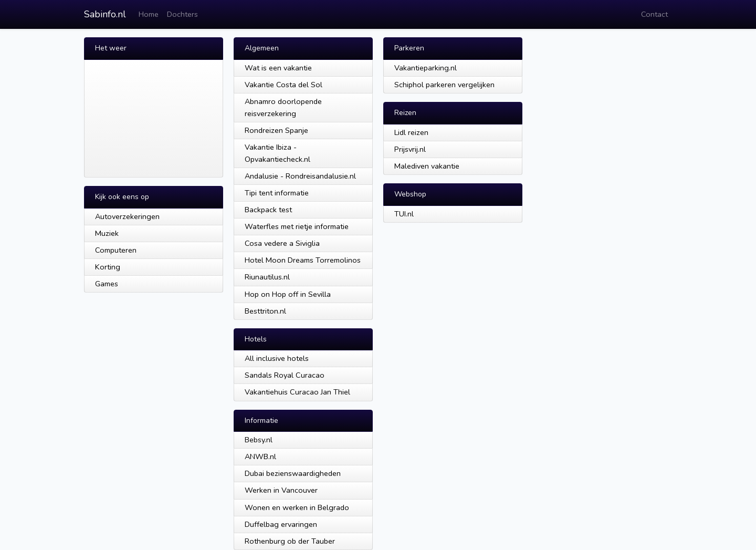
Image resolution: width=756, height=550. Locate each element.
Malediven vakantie (427, 166)
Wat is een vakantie (278, 68)
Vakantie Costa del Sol (283, 85)
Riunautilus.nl (267, 277)
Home (149, 14)
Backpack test (268, 210)
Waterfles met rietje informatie (297, 226)
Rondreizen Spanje (276, 130)
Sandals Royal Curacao (285, 375)
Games (107, 284)
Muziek (107, 233)
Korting (108, 267)
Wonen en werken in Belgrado (297, 507)
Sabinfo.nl (105, 14)
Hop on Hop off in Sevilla (288, 294)
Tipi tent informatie (277, 193)
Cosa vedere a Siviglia (282, 243)
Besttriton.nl (265, 311)
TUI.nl (404, 214)
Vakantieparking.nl (426, 68)
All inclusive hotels (277, 358)
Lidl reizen (411, 132)
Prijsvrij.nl (410, 149)
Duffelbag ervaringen (281, 524)
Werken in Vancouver (281, 490)
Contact (654, 14)
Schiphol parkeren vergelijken (444, 85)
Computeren (116, 250)
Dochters (182, 14)
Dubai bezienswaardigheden (293, 473)
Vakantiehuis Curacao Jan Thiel (297, 392)
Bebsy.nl (259, 440)
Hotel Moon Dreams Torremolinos (303, 260)
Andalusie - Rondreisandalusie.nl (300, 176)
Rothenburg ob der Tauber (290, 541)
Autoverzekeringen (127, 216)
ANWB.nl (260, 456)
